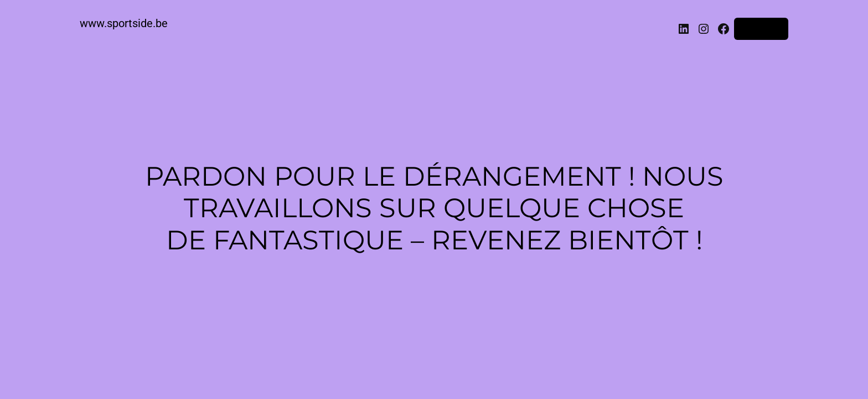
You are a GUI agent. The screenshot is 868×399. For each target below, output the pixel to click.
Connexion (761, 29)
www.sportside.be (124, 23)
